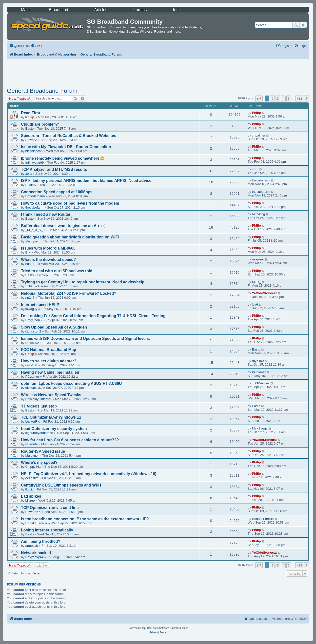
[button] (259, 98)
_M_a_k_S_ (34, 230)
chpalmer (259, 135)
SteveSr (31, 140)
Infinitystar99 (35, 163)
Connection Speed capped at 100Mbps (57, 192)
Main (25, 10)
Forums (140, 10)
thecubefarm (261, 180)
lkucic (30, 489)
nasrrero (31, 264)
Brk (28, 252)
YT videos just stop (39, 406)
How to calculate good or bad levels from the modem (70, 203)
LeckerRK (33, 421)
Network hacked (36, 553)
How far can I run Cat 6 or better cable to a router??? (70, 440)
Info (176, 10)
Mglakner (32, 456)
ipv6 (255, 304)
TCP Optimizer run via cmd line (50, 508)
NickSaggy (260, 428)
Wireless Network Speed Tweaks (51, 395)
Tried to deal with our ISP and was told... (58, 271)
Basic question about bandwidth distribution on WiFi (70, 237)
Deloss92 (32, 343)
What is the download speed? (48, 260)
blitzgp (30, 500)
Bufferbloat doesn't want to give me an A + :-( (63, 226)
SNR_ (30, 286)
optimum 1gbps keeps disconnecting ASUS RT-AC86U (71, 383)
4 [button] (283, 98)
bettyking (259, 214)
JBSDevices (261, 383)
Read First (30, 113)
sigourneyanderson (39, 433)
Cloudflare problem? (40, 124)
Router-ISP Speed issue (43, 451)
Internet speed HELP (40, 305)
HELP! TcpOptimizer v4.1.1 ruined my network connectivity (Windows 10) (89, 474)
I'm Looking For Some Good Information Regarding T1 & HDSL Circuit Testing (93, 316)
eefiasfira (32, 478)
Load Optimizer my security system (54, 429)
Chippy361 (33, 467)
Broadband (59, 10)
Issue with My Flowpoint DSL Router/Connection (66, 147)
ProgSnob (33, 320)
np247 (30, 298)
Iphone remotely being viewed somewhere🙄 (63, 158)
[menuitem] (36, 46)
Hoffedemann (35, 196)
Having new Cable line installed (50, 372)
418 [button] (299, 98)
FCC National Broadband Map (49, 350)
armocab (32, 546)
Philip (30, 117)
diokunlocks (34, 388)
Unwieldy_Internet (39, 399)
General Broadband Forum (42, 91)
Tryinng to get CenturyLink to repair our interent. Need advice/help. (83, 282)
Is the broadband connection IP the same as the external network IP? (85, 519)
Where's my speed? (39, 462)
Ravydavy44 (34, 557)
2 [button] (272, 98)
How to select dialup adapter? (49, 361)
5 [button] (289, 98)
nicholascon (34, 151)
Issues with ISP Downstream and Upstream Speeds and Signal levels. (85, 339)
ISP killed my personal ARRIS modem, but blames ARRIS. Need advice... (88, 181)
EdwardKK (33, 512)
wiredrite (32, 444)
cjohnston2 (33, 331)
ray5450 (31, 365)
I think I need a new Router (46, 214)
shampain (32, 241)
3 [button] (278, 98)
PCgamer (32, 377)
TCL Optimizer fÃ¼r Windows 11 (51, 417)
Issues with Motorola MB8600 (48, 248)
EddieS (31, 185)
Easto (30, 128)
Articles (101, 10)
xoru (29, 174)
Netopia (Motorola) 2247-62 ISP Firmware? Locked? (69, 293)
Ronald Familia (36, 523)
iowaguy (31, 309)
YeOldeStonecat (264, 293)
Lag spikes (31, 496)
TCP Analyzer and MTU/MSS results (54, 169)
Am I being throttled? (41, 541)
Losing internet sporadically (47, 530)
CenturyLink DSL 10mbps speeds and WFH (61, 485)
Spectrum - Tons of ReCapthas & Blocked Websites (69, 136)
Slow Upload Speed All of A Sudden (54, 327)
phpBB (145, 628)
